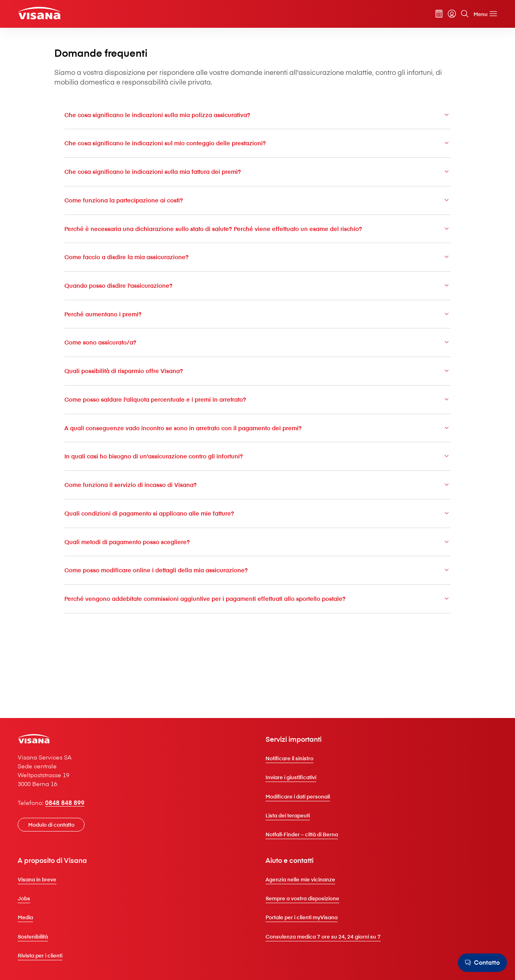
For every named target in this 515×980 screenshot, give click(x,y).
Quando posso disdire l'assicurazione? (257, 325)
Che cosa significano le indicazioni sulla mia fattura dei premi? (257, 201)
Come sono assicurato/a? (257, 383)
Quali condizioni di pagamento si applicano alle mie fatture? (257, 556)
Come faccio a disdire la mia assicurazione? (257, 296)
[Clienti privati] (53, 14)
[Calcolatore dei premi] (428, 16)
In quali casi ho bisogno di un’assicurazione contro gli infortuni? (257, 499)
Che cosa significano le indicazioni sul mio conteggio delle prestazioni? (257, 172)
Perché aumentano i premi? (257, 354)
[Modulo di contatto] (62, 853)
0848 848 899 (76, 831)
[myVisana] (441, 16)
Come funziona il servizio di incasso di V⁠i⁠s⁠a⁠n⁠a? (257, 527)
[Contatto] (480, 962)
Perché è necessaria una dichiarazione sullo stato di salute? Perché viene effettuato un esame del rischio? (257, 263)
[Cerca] (453, 16)
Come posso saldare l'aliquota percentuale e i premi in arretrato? (257, 441)
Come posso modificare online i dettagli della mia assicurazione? (257, 614)
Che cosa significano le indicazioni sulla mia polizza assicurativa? (257, 143)
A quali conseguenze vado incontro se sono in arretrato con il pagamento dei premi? (257, 470)
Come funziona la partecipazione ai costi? (257, 230)
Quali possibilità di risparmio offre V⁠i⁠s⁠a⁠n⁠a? (257, 412)
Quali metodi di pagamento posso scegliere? (257, 585)
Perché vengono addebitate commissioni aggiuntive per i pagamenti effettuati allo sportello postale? (257, 648)
